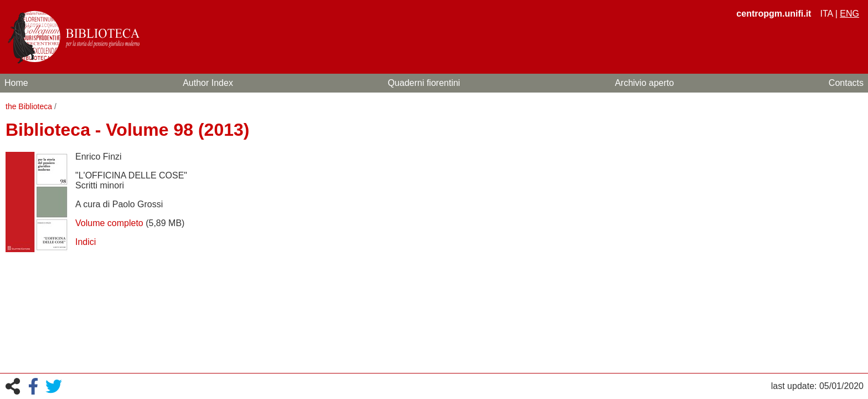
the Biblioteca (29, 106)
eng (849, 14)
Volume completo (109, 223)
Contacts (846, 83)
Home (16, 83)
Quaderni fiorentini (424, 83)
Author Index (208, 83)
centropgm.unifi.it (774, 14)
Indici (86, 242)
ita (826, 14)
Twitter (54, 386)
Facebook (33, 386)
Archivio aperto (645, 83)
